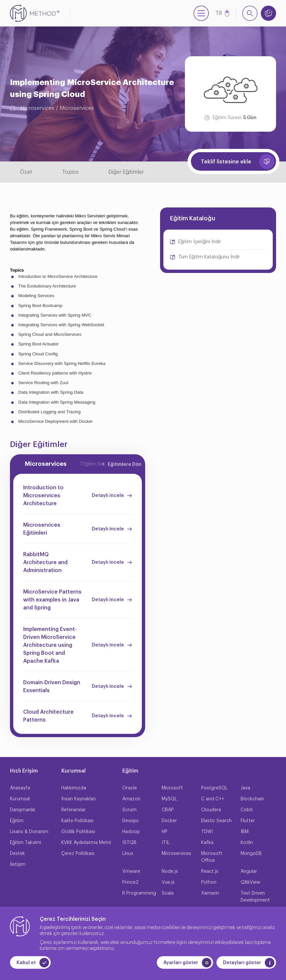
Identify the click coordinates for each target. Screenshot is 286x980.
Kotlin (247, 843)
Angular (249, 871)
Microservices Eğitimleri (42, 529)
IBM (245, 832)
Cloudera (211, 810)
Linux (128, 854)
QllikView (250, 882)
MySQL (169, 799)
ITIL (166, 843)
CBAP (168, 810)
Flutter (248, 821)
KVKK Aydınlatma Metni (86, 843)
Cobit (247, 810)
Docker (169, 821)
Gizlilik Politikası (78, 832)
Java (245, 788)
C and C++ (213, 799)
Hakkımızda (74, 788)
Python (209, 882)
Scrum (129, 810)
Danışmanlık (23, 810)
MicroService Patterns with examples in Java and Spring (52, 600)
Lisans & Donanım (29, 832)
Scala (168, 893)
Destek (17, 854)
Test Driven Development (255, 897)
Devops (130, 821)
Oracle (130, 788)
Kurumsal (20, 799)
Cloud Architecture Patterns (48, 716)
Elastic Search (216, 821)
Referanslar (74, 810)
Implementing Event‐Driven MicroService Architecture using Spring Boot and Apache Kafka (50, 645)
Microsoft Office (212, 857)
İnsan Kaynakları (79, 799)
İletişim (18, 865)
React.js (210, 871)
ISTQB (129, 843)
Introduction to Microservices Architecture (43, 496)
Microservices (37, 108)
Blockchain (252, 799)
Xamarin (210, 893)
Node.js (170, 871)
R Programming (139, 893)
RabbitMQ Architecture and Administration (45, 562)
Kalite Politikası (77, 821)
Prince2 (130, 882)
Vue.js (168, 882)
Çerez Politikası (78, 854)
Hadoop (131, 832)
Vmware (131, 871)
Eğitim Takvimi (26, 843)
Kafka (207, 843)
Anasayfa (20, 788)
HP (165, 832)
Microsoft (172, 788)
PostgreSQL (214, 788)
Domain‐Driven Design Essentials (52, 687)
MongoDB (251, 854)
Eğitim (17, 821)
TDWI (207, 832)
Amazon (131, 799)
